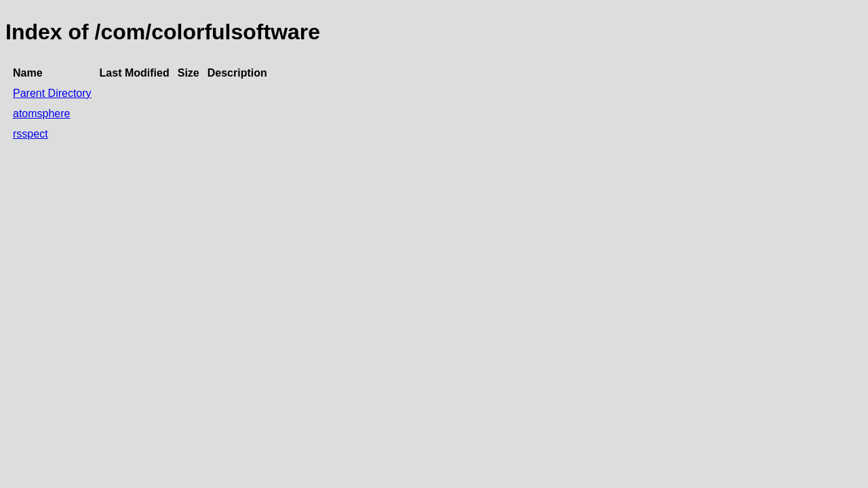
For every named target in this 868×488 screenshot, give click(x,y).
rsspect (31, 134)
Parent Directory (52, 93)
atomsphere (42, 114)
